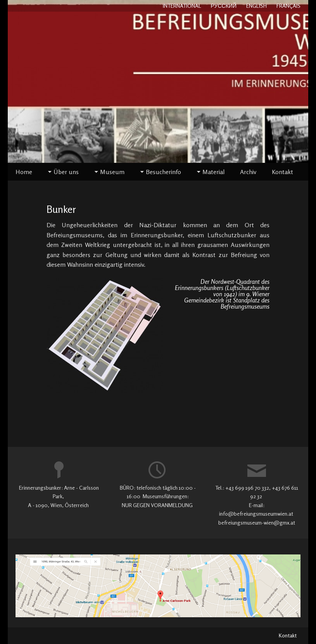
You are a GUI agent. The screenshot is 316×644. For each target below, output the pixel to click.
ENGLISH (256, 6)
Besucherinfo (163, 172)
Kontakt (282, 172)
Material (213, 172)
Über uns (66, 172)
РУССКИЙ (224, 6)
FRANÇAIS (288, 6)
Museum (112, 172)
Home (24, 172)
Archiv (248, 172)
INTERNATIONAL (182, 6)
